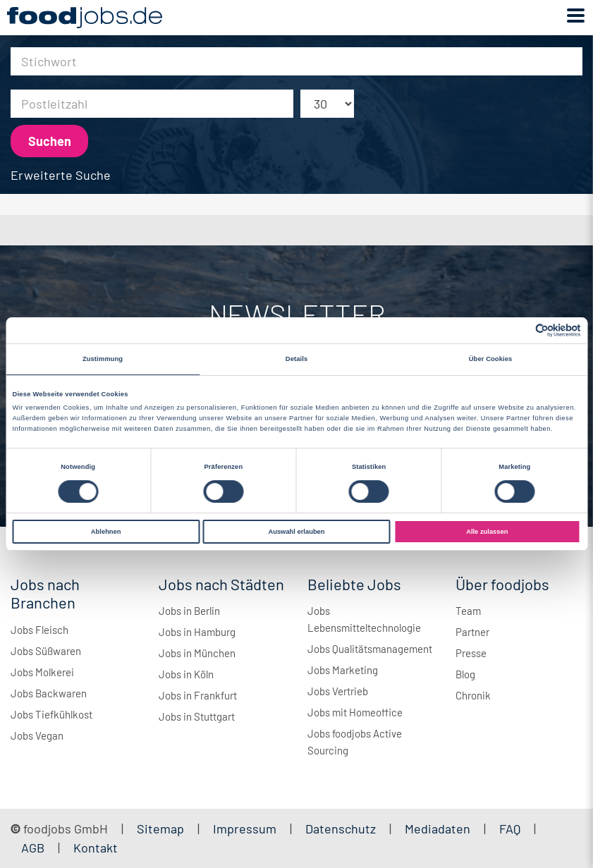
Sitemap (160, 829)
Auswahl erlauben (296, 532)
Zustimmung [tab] (103, 359)
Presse (471, 653)
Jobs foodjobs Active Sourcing (355, 742)
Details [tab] (296, 359)
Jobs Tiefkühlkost (51, 714)
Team (468, 611)
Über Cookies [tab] (491, 359)
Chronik (473, 695)
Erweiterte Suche (61, 175)
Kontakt (96, 848)
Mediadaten (438, 829)
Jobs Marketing (343, 670)
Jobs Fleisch (39, 630)
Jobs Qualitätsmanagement (370, 649)
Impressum (245, 829)
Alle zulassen (487, 532)
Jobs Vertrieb (338, 691)
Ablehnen (106, 532)
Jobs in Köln (186, 674)
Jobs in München (197, 653)
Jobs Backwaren (49, 693)
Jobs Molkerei (42, 672)
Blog (465, 674)
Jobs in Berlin (189, 611)
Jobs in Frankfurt (198, 695)
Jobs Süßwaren (46, 651)
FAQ (510, 829)
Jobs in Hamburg (197, 632)
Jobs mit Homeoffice (355, 712)
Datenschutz (342, 829)
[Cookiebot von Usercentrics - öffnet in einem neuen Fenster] (519, 330)
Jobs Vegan (37, 735)
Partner (472, 632)
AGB (34, 848)
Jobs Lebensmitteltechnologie (364, 619)
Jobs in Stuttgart (197, 716)
